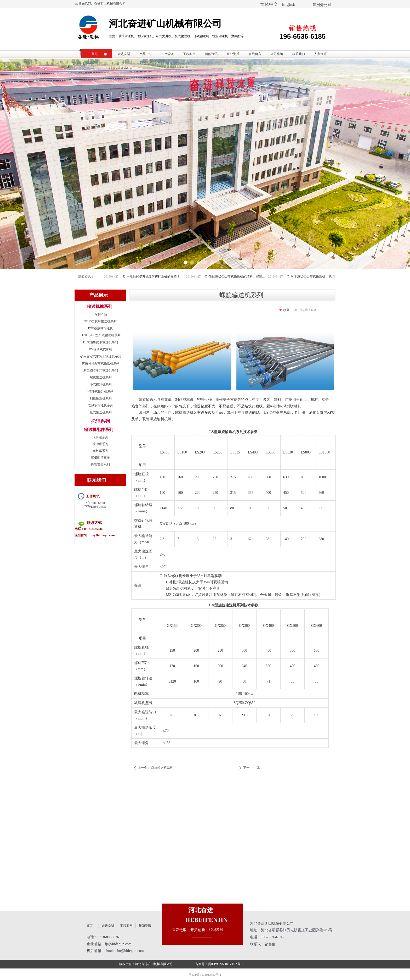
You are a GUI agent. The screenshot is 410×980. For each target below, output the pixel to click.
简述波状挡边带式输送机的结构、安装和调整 (246, 276)
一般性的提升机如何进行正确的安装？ (162, 276)
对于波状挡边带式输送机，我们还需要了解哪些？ (328, 276)
